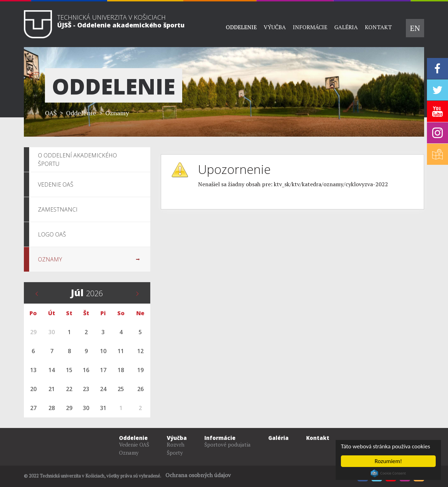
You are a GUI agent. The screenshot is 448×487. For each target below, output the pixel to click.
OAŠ (51, 113)
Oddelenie (241, 27)
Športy (175, 453)
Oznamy (117, 113)
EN (415, 28)
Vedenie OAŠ (134, 444)
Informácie (310, 27)
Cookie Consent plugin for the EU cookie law (388, 473)
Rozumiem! (388, 461)
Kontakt (378, 27)
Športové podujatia (228, 444)
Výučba (275, 27)
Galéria (346, 27)
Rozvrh (176, 444)
